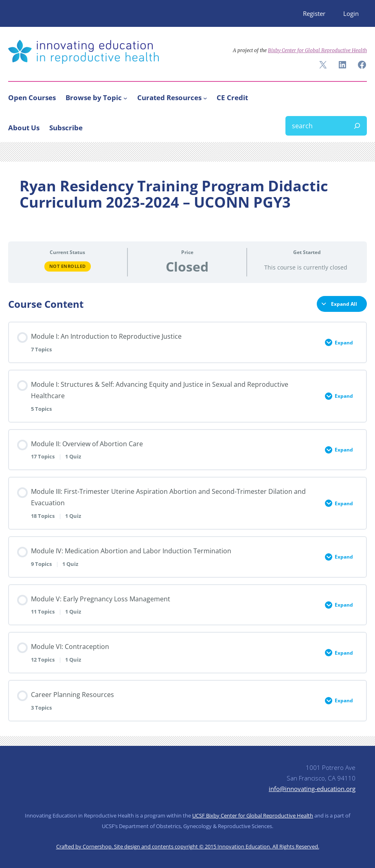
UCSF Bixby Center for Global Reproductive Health (253, 815)
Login (351, 13)
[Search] (357, 126)
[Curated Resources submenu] (205, 98)
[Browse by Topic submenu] (125, 98)
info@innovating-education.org (312, 789)
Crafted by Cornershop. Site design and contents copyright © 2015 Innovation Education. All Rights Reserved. (188, 846)
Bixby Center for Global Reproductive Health (317, 50)
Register (314, 13)
